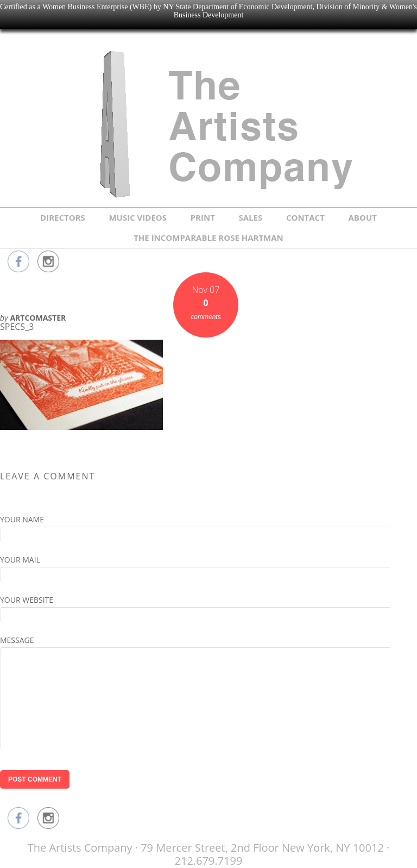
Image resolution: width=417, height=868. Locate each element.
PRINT (203, 217)
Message (17, 640)
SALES (251, 217)
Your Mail (20, 560)
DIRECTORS (63, 217)
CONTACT (305, 217)
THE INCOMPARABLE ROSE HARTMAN (208, 238)
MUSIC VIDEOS (138, 217)
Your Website (27, 600)
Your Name (22, 519)
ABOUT (363, 217)
